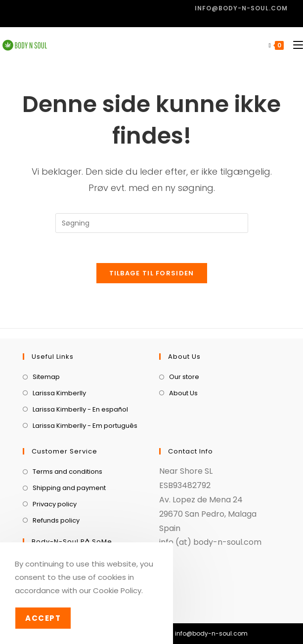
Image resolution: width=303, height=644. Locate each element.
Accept (43, 618)
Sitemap (46, 377)
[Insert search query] (152, 223)
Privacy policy (55, 504)
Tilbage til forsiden (152, 273)
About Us (183, 393)
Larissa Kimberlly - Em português (85, 426)
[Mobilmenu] (294, 45)
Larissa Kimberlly (59, 393)
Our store (184, 377)
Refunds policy (56, 520)
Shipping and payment (69, 488)
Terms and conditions (67, 472)
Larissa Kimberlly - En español (80, 409)
